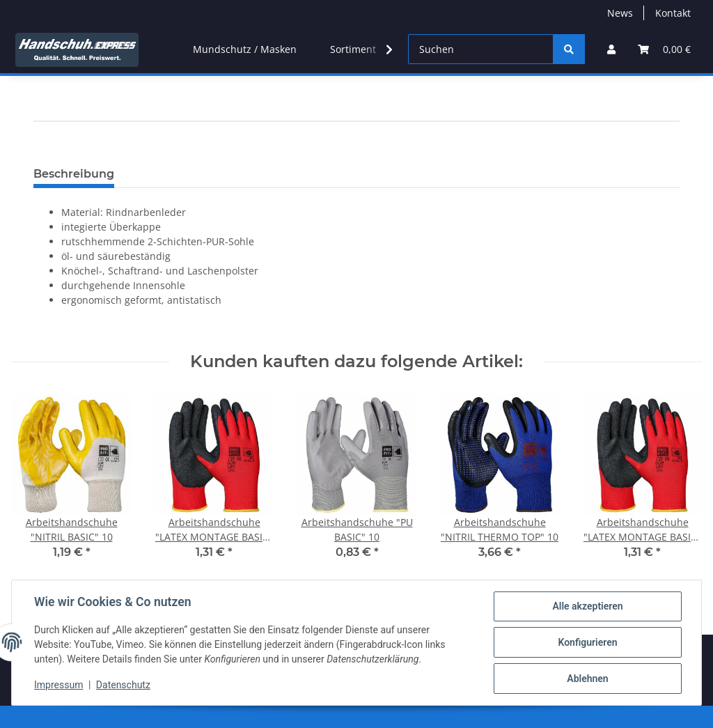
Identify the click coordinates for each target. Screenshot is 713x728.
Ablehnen (587, 679)
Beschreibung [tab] (74, 174)
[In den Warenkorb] (45, 153)
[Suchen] (481, 49)
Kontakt (673, 13)
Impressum (58, 685)
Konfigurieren (587, 642)
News (620, 13)
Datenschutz (123, 685)
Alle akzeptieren (587, 606)
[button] (611, 49)
